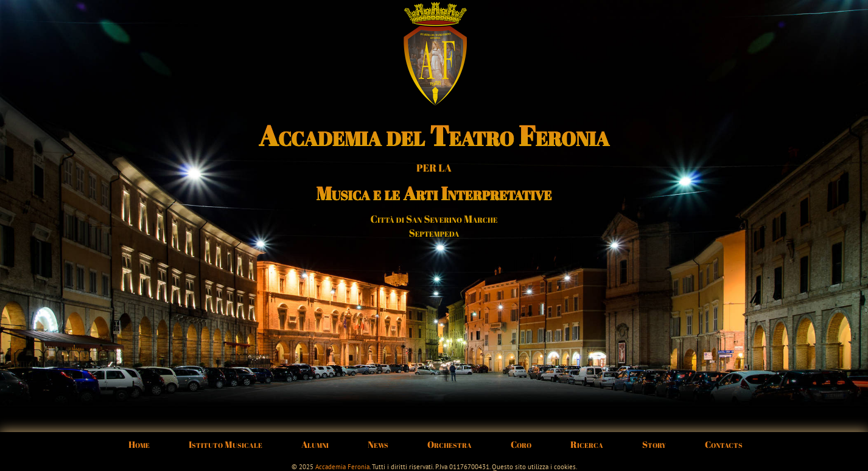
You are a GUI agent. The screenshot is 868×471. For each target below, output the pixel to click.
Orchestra (450, 444)
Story (654, 444)
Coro (521, 444)
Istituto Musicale (226, 444)
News (378, 444)
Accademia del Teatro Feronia (434, 136)
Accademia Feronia (342, 467)
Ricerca (587, 444)
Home (139, 444)
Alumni (315, 444)
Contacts (724, 444)
